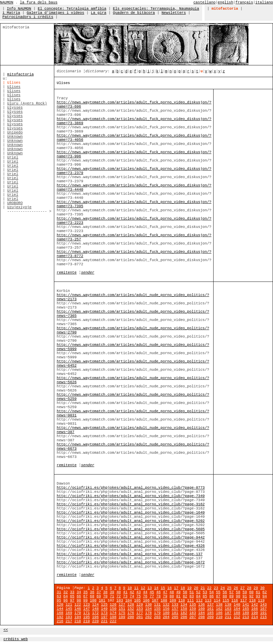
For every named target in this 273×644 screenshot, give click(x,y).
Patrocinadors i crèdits (28, 17)
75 (138, 596)
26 (236, 588)
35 (86, 592)
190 (255, 613)
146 (78, 609)
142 (255, 605)
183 (193, 613)
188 (237, 613)
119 (261, 600)
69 (99, 596)
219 (87, 621)
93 (258, 596)
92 (251, 596)
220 (95, 621)
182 (184, 613)
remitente (67, 273)
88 (225, 596)
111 (191, 600)
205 (175, 617)
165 (246, 609)
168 (60, 613)
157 (175, 609)
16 (170, 588)
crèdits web (16, 639)
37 (99, 592)
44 (145, 592)
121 (69, 605)
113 (208, 600)
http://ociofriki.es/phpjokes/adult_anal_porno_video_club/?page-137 (130, 554)
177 (139, 613)
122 (78, 605)
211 (228, 617)
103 (120, 600)
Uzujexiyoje (19, 207)
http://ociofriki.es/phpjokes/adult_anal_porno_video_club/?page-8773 (131, 488)
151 (122, 609)
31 (59, 592)
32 (65, 592)
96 (65, 600)
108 (164, 600)
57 (231, 592)
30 (262, 588)
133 (175, 605)
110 (182, 600)
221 (104, 621)
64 (65, 596)
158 (184, 609)
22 (209, 588)
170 (78, 613)
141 (246, 605)
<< (6, 630)
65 (72, 596)
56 (225, 592)
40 (119, 592)
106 (146, 600)
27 (242, 588)
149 (104, 609)
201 (139, 617)
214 (255, 617)
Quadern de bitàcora (134, 13)
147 (87, 609)
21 (203, 588)
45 (152, 592)
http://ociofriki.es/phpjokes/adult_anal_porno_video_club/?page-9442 (131, 537)
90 (238, 596)
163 (228, 609)
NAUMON (7, 2)
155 (157, 609)
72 (119, 596)
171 (87, 613)
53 (205, 592)
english (225, 2)
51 (192, 592)
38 (105, 592)
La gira (99, 13)
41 (125, 592)
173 (104, 613)
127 (122, 605)
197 (104, 617)
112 (199, 600)
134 (184, 605)
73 (125, 596)
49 (178, 592)
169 (69, 613)
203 (157, 617)
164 (237, 609)
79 (165, 596)
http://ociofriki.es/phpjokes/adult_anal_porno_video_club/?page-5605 (131, 529)
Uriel (13, 157)
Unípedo (15, 132)
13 (150, 588)
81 (178, 596)
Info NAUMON (19, 9)
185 (210, 613)
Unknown (15, 137)
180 (166, 613)
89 (231, 596)
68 (92, 596)
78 (158, 596)
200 (131, 617)
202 (148, 617)
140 (237, 605)
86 (212, 596)
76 (145, 596)
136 (202, 605)
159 (193, 609)
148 (95, 609)
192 (60, 617)
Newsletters (173, 13)
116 (235, 600)
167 (263, 609)
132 (166, 605)
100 (93, 600)
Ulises (14, 87)
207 (193, 617)
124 (95, 605)
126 (113, 605)
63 (59, 596)
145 (69, 609)
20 (196, 588)
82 (185, 596)
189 (246, 613)
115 (226, 600)
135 (193, 605)
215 (263, 617)
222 (113, 621)
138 (219, 605)
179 (157, 613)
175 (122, 613)
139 (228, 605)
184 (202, 613)
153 (139, 609)
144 (60, 609)
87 (218, 596)
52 (198, 592)
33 (72, 592)
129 (139, 605)
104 (128, 600)
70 (105, 596)
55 (218, 592)
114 (217, 600)
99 (86, 600)
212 (237, 617)
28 (249, 588)
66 (79, 596)
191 (263, 613)
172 (95, 613)
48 (172, 592)
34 (79, 592)
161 (210, 609)
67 (86, 596)
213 (246, 617)
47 (165, 592)
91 (245, 596)
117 (243, 600)
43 (138, 592)
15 (163, 588)
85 (205, 596)
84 (198, 596)
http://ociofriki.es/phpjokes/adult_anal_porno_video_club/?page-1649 (131, 513)
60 (251, 592)
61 (258, 592)
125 (104, 605)
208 (202, 617)
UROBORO (15, 203)
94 (265, 596)
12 (143, 588)
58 (238, 592)
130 (148, 605)
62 (265, 592)
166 (255, 609)
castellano (205, 2)
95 (59, 600)
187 (228, 613)
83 (192, 596)
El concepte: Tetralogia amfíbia (72, 9)
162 (219, 609)
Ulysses (15, 108)
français (244, 2)
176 (131, 613)
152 (131, 609)
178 (148, 613)
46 (158, 592)
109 (173, 600)
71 (112, 596)
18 (183, 588)
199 (122, 617)
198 (113, 617)
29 (256, 588)
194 (78, 617)
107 (155, 600)
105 (137, 600)
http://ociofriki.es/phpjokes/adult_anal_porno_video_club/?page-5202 (131, 521)
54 (212, 592)
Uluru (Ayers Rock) (27, 103)
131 (157, 605)
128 (131, 605)
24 (223, 588)
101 (102, 600)
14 (156, 588)
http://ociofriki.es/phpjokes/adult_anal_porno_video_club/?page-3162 (131, 504)
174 (113, 613)
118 (252, 600)
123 (87, 605)
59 (245, 592)
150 (113, 609)
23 (216, 588)
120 (60, 605)
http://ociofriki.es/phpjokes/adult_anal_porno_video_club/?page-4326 (131, 546)
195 (87, 617)
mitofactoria (21, 74)
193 (69, 617)
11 (136, 588)
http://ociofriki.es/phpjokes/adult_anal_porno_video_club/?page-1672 (131, 562)
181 (175, 613)
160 (202, 609)
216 (60, 621)
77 (152, 596)
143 (263, 605)
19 (190, 588)
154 (148, 609)
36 (92, 592)
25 (229, 588)
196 (95, 617)
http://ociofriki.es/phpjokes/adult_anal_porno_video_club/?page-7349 (131, 496)
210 (219, 617)
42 (132, 592)
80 (172, 596)
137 (210, 605)
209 (210, 617)
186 (219, 613)
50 (185, 592)
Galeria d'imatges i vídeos (55, 13)
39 (112, 592)
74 (132, 596)
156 (166, 609)
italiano (264, 2)
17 (176, 588)
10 (130, 588)
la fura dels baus (39, 2)
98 (79, 600)
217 (69, 621)
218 (78, 621)
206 (184, 617)
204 (166, 617)
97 (72, 600)
